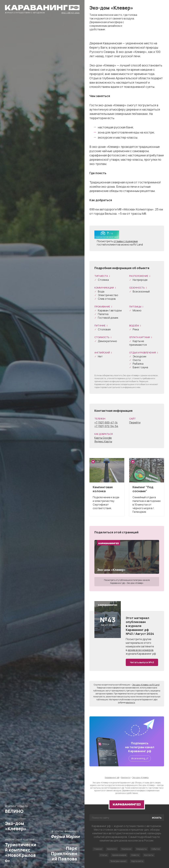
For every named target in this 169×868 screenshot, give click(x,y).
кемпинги (130, 702)
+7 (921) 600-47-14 (106, 422)
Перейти (135, 422)
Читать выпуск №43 (142, 662)
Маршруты (141, 849)
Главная (98, 849)
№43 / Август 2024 (70, 13)
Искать (157, 818)
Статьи (104, 855)
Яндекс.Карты (103, 441)
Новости (135, 855)
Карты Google (103, 438)
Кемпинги (112, 849)
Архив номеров (119, 855)
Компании (126, 849)
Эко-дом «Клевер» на (146, 685)
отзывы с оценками (126, 241)
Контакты (149, 855)
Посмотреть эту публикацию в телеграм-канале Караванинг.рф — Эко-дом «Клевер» (127, 582)
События (156, 849)
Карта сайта (137, 861)
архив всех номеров (141, 650)
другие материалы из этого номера (139, 643)
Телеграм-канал (118, 861)
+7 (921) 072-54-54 (106, 426)
